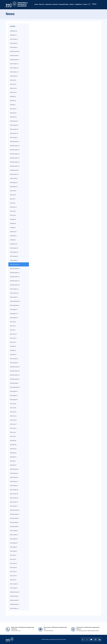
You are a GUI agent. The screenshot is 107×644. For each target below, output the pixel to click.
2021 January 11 (14, 584)
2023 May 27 (13, 350)
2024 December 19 (15, 150)
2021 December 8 (14, 518)
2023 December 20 (15, 268)
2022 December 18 (15, 375)
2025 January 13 (14, 133)
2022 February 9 (14, 473)
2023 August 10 (14, 318)
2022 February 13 (14, 469)
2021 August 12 (14, 539)
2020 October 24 (14, 608)
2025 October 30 (14, 68)
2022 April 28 (13, 445)
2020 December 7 (14, 596)
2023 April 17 (13, 354)
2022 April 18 (13, 453)
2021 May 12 (13, 580)
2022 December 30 (15, 367)
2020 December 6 (14, 600)
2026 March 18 (14, 31)
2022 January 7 (14, 506)
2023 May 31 (13, 346)
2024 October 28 (14, 174)
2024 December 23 (15, 146)
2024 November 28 (15, 162)
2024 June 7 (13, 211)
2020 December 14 (15, 592)
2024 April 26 (13, 232)
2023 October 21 (14, 289)
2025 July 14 (13, 84)
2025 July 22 (13, 80)
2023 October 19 (14, 293)
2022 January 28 (14, 494)
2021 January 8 (14, 588)
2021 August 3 (14, 551)
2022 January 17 (14, 502)
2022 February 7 (14, 481)
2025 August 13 (14, 76)
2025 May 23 (13, 96)
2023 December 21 (15, 264)
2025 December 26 (15, 51)
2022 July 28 (13, 404)
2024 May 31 (13, 219)
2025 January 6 (14, 137)
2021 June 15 (13, 576)
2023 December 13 (15, 277)
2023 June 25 (13, 334)
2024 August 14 (14, 187)
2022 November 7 (14, 383)
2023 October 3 (14, 297)
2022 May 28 (13, 440)
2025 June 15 (13, 92)
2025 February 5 (14, 121)
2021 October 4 (14, 535)
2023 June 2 (13, 342)
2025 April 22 (13, 109)
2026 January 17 (14, 39)
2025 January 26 (14, 129)
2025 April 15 (13, 113)
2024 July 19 (13, 191)
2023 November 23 (15, 281)
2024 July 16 (13, 195)
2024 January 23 (14, 248)
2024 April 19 (13, 236)
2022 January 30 (14, 490)
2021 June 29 (13, 567)
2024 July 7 (13, 199)
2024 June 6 (13, 215)
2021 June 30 (13, 563)
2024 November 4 (14, 170)
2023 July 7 (13, 330)
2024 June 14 (13, 207)
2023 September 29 (15, 301)
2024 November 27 (15, 166)
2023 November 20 (15, 285)
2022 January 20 (14, 498)
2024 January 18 (14, 256)
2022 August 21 (14, 391)
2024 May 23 (13, 223)
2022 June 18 (13, 420)
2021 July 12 (13, 559)
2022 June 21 (13, 416)
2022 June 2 (13, 436)
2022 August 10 (14, 400)
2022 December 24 (15, 371)
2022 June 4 (13, 432)
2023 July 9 (13, 326)
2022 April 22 (13, 449)
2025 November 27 (15, 60)
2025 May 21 (13, 101)
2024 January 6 (14, 260)
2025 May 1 (13, 105)
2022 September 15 (15, 387)
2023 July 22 (13, 322)
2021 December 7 (14, 522)
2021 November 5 (14, 526)
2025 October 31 (14, 64)
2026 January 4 (14, 47)
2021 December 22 (15, 510)
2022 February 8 (14, 477)
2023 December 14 (15, 273)
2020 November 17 (15, 604)
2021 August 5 (14, 547)
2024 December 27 (15, 142)
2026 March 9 (13, 35)
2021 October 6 (14, 531)
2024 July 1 (13, 203)
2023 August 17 (14, 309)
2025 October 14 (14, 72)
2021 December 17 (15, 514)
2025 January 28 (14, 125)
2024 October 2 (14, 178)
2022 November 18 (15, 379)
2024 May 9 (13, 228)
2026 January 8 (14, 43)
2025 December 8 (14, 55)
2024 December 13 (15, 158)
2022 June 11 (13, 428)
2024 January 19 (14, 252)
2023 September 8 (15, 305)
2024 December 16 (15, 154)
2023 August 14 (14, 314)
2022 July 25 (13, 408)
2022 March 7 (13, 465)
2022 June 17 (13, 424)
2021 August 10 (14, 543)
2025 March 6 (13, 117)
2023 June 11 (13, 338)
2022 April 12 (13, 457)
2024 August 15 (14, 182)
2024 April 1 (13, 240)
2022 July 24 (13, 412)
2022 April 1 (13, 461)
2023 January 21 (14, 359)
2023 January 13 (14, 363)
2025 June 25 (13, 88)
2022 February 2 (14, 486)
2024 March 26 (14, 244)
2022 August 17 (14, 395)
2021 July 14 (13, 555)
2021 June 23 (13, 572)
